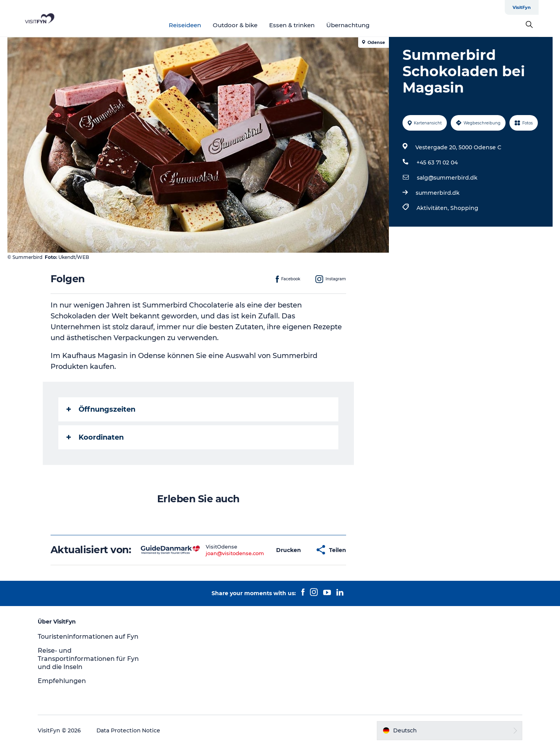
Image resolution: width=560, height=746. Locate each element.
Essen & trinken (303, 25)
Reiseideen (196, 25)
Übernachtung (359, 25)
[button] (289, 550)
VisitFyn (543, 7)
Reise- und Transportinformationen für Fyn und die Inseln (89, 659)
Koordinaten (95, 437)
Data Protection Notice (130, 730)
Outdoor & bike (246, 25)
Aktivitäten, (433, 208)
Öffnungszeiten (101, 409)
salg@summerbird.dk (447, 178)
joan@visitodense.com (235, 553)
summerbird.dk (438, 193)
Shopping (464, 208)
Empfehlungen (63, 681)
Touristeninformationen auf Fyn (89, 637)
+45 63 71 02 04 (437, 162)
